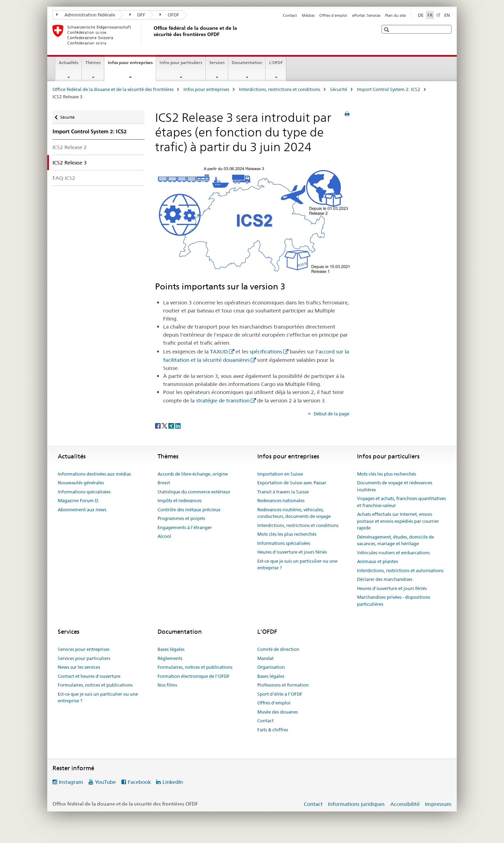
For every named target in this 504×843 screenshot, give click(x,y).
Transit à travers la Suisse (283, 492)
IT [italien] (438, 15)
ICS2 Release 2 (70, 147)
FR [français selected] (430, 15)
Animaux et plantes (377, 561)
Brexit (164, 483)
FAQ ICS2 (64, 178)
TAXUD (219, 352)
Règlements (170, 658)
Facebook (139, 782)
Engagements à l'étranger (185, 527)
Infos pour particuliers (181, 62)
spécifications (266, 352)
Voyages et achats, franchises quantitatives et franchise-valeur (401, 502)
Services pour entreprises (84, 649)
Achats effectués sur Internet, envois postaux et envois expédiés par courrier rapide (398, 521)
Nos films (167, 685)
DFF (138, 15)
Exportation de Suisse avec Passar (292, 483)
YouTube (105, 782)
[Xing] (172, 425)
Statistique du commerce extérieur (194, 492)
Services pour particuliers (84, 658)
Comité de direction (278, 649)
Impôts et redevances (180, 500)
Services (217, 62)
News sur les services (79, 667)
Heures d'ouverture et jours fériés (292, 552)
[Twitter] (165, 425)
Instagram (71, 782)
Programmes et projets (181, 518)
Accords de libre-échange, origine (193, 474)
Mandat (265, 658)
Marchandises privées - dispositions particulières (394, 600)
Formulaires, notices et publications (95, 685)
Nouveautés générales (81, 483)
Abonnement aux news (82, 510)
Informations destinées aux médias (94, 474)
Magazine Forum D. (78, 500)
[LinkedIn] (178, 425)
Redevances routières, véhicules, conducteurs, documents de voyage (294, 513)
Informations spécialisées (84, 492)
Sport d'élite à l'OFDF (280, 694)
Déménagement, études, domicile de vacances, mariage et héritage (395, 540)
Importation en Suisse (280, 474)
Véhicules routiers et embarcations (393, 553)
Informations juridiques (356, 804)
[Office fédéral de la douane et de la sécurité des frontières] (152, 35)
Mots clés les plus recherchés (287, 534)
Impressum (438, 804)
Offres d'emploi (333, 15)
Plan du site (395, 15)
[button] (387, 30)
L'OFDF (276, 62)
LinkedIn (173, 782)
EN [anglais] (447, 15)
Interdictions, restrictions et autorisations (400, 570)
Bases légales (171, 649)
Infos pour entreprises (132, 65)
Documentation (247, 62)
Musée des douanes (278, 712)
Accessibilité (405, 804)
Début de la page (331, 414)
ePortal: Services (366, 15)
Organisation (271, 667)
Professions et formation (283, 685)
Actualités (69, 62)
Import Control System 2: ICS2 (389, 89)
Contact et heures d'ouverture (89, 676)
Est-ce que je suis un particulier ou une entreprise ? (297, 564)
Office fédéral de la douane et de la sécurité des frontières (113, 89)
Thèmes (93, 62)
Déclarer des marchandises (385, 579)
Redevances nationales (281, 500)
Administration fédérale (86, 15)
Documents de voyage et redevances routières (395, 486)
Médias (308, 15)
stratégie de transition (223, 401)
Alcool (164, 536)
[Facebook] (158, 425)
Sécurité (339, 89)
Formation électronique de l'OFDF (194, 676)
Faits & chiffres (273, 730)
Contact (290, 15)
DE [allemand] (421, 15)
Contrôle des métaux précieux (189, 510)
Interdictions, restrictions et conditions (280, 89)
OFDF (169, 15)
